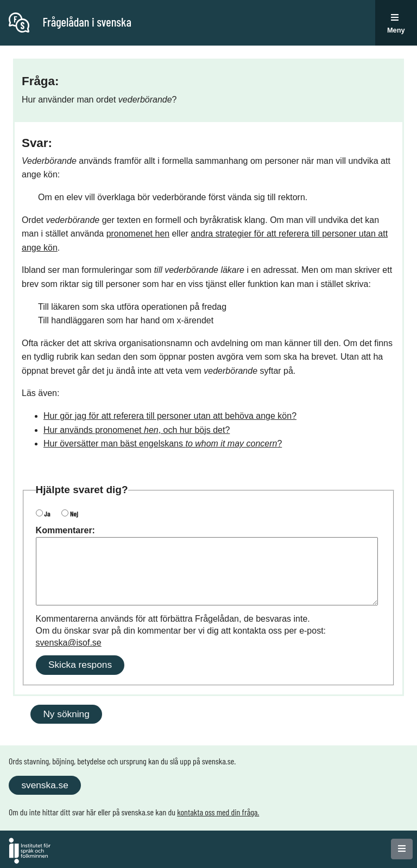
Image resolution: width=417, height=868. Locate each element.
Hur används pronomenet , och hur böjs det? (137, 430)
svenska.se (45, 785)
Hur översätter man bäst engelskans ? (163, 443)
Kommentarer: (65, 530)
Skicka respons (80, 665)
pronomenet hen (138, 234)
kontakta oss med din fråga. (218, 812)
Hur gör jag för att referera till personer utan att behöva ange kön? (170, 416)
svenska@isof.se (69, 643)
